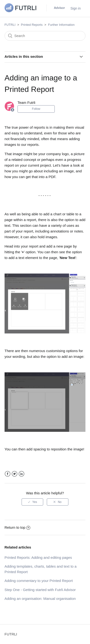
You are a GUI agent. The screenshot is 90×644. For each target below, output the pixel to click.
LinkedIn (21, 474)
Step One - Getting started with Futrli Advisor (40, 590)
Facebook (8, 474)
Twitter (15, 474)
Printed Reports (32, 25)
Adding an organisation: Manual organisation (40, 599)
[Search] (45, 36)
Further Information (61, 25)
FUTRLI (10, 25)
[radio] (32, 502)
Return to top (18, 527)
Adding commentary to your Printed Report (39, 581)
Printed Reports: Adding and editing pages (38, 557)
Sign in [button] (75, 8)
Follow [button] (36, 109)
